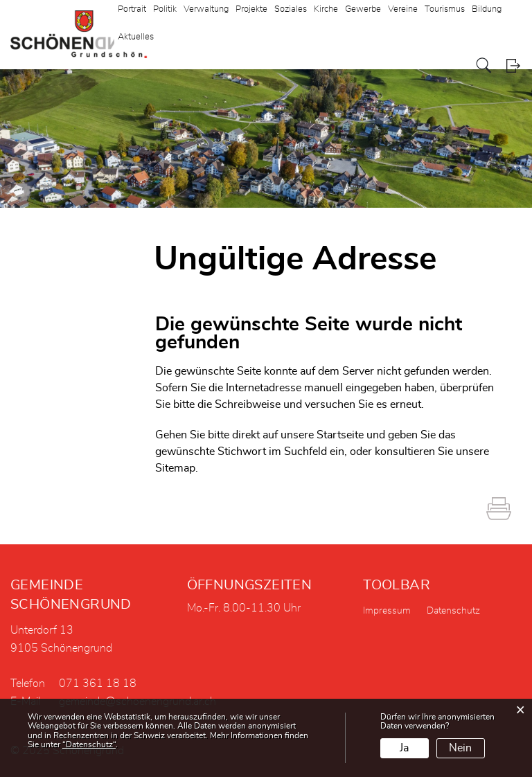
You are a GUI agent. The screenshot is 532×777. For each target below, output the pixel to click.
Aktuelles (136, 37)
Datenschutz (453, 611)
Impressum (387, 611)
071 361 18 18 (98, 684)
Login (513, 65)
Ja (404, 748)
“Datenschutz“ (89, 744)
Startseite (340, 435)
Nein (460, 748)
